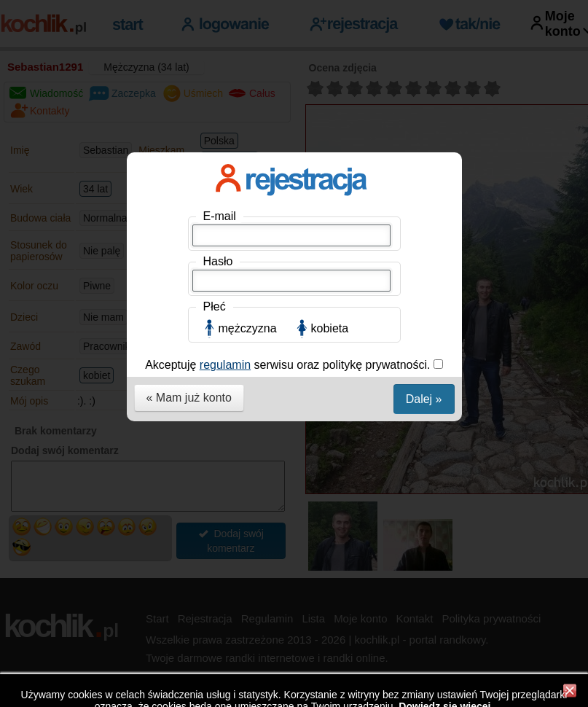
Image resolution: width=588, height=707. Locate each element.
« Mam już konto (189, 398)
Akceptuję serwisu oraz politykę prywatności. (289, 365)
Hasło (218, 261)
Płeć (215, 306)
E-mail (220, 216)
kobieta (330, 328)
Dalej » (424, 399)
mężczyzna (248, 328)
